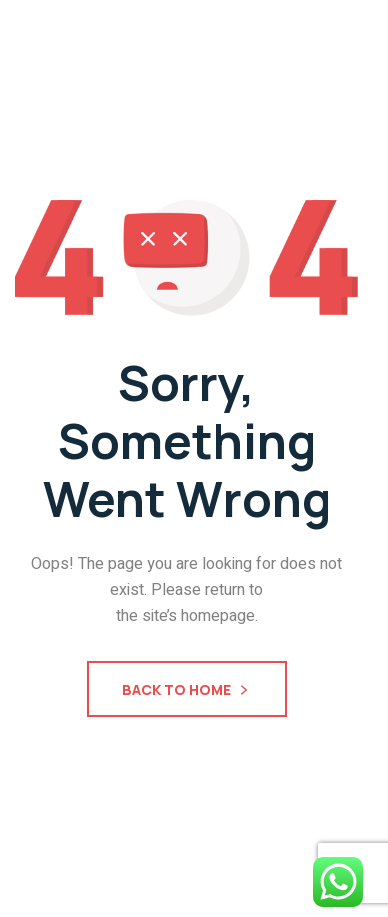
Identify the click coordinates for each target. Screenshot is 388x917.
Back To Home (187, 691)
